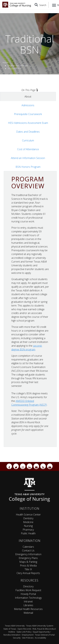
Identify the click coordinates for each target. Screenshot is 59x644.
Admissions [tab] (28, 105)
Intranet (28, 601)
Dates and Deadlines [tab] (28, 132)
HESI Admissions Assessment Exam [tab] (28, 123)
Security (17, 638)
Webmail (28, 613)
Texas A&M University (15, 626)
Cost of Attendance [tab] (28, 149)
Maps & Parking (28, 562)
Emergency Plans (28, 558)
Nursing (28, 526)
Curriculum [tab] (28, 140)
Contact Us (28, 550)
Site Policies (28, 638)
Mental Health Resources (28, 609)
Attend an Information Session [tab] (28, 158)
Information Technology (28, 598)
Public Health (28, 533)
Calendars (28, 547)
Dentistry (28, 518)
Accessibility (40, 638)
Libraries (28, 605)
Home (5, 62)
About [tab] (28, 97)
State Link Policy (24, 632)
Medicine (28, 522)
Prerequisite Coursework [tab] (28, 114)
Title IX (28, 569)
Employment (28, 635)
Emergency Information (28, 554)
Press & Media (28, 566)
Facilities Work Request (28, 590)
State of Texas (10, 629)
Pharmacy (28, 530)
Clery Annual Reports (28, 573)
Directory (28, 586)
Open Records (24, 629)
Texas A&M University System (40, 626)
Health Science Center (28, 515)
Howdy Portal (28, 594)
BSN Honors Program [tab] (28, 167)
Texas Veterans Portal (45, 635)
